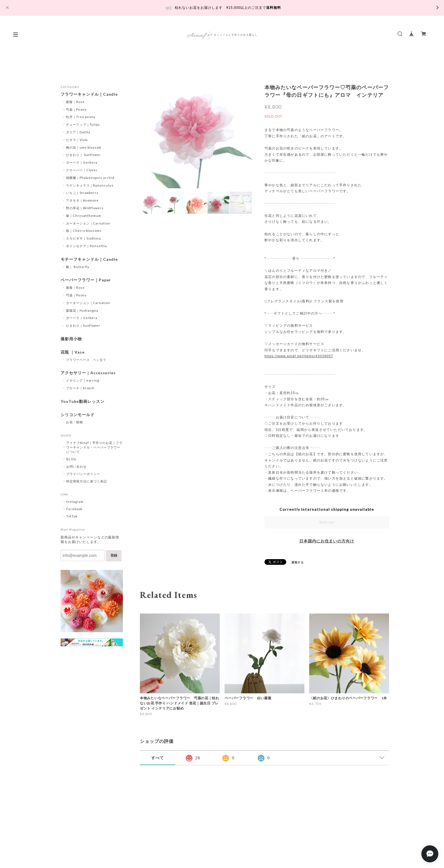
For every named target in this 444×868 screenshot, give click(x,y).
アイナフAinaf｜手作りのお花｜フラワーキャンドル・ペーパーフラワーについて (94, 447)
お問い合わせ (76, 466)
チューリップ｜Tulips (83, 124)
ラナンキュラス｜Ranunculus (90, 185)
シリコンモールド (78, 415)
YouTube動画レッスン (82, 401)
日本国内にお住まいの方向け (327, 541)
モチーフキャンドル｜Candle (89, 259)
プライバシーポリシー (83, 474)
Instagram (75, 502)
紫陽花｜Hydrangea (82, 310)
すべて (158, 758)
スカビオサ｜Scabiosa (84, 238)
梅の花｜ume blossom (84, 147)
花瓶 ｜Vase (73, 352)
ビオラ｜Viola (77, 140)
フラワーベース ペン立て (86, 360)
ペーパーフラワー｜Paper (86, 280)
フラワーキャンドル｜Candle (89, 94)
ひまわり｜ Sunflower (84, 155)
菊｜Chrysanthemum (84, 216)
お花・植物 (74, 422)
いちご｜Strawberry (82, 193)
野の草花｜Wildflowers (85, 208)
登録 (114, 555)
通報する (298, 562)
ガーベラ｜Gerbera (82, 162)
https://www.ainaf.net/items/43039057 (299, 356)
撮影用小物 (71, 339)
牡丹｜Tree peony (81, 117)
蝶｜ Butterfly (78, 267)
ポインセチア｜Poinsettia (87, 246)
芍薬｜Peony (76, 109)
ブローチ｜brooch (80, 388)
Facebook (74, 509)
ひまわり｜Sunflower (83, 325)
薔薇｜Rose (75, 102)
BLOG (71, 459)
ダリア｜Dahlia (78, 132)
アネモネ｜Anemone (83, 200)
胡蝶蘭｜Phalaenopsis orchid (90, 178)
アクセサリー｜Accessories (88, 373)
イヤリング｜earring (83, 380)
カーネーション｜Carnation (88, 223)
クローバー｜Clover (82, 170)
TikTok (72, 516)
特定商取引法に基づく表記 (87, 481)
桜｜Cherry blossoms (84, 231)
